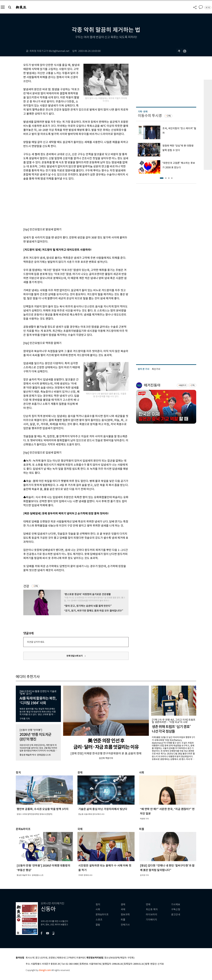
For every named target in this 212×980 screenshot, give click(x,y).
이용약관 (81, 958)
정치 (98, 904)
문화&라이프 (102, 915)
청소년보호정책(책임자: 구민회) (119, 958)
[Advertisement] (68, 203)
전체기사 (125, 925)
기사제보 (176, 904)
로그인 (208, 8)
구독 (36, 586)
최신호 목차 (152, 909)
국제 (123, 909)
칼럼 (98, 925)
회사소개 (30, 958)
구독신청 (176, 909)
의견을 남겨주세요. (36, 642)
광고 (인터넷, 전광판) (46, 958)
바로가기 (183, 385)
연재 (148, 904)
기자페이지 (151, 920)
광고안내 (176, 915)
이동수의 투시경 (150, 116)
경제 (123, 904)
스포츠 (99, 920)
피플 (123, 920)
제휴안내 (61, 958)
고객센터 (71, 958)
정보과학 (125, 915)
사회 (98, 909)
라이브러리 (151, 915)
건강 (26, 586)
